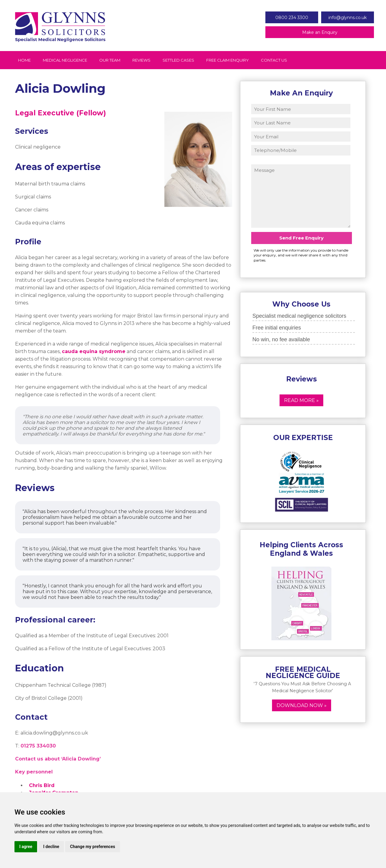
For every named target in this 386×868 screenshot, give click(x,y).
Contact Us (274, 60)
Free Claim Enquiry (228, 60)
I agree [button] (26, 847)
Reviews (141, 60)
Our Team (110, 60)
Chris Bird (42, 785)
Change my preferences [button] (92, 847)
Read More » (301, 400)
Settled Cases (178, 60)
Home (24, 60)
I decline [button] (51, 847)
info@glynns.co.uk (348, 18)
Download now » (302, 705)
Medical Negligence (65, 60)
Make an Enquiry (320, 32)
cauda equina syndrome (94, 351)
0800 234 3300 (292, 18)
